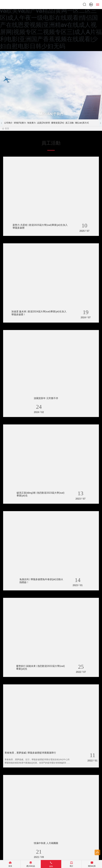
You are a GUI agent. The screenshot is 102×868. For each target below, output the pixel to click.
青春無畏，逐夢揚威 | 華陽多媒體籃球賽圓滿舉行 (30, 753)
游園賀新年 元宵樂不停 (46, 398)
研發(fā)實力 (20, 123)
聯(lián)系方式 (82, 123)
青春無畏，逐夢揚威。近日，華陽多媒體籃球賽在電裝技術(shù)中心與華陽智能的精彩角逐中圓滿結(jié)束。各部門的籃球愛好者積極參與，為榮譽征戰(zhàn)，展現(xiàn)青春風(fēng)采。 (38, 763)
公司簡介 (8, 123)
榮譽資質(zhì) (58, 123)
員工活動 (70, 123)
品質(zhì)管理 (44, 123)
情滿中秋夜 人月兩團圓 (46, 843)
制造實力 (32, 123)
